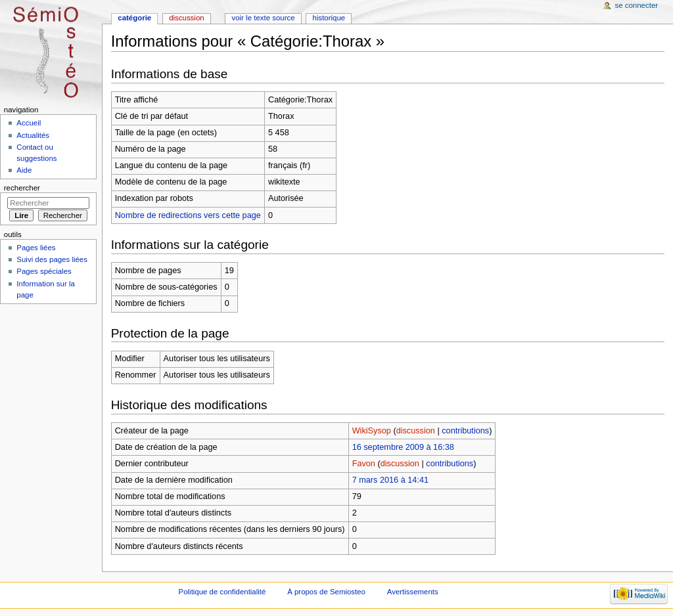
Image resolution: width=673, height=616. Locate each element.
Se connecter (637, 5)
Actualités (33, 135)
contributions (465, 431)
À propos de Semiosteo (326, 592)
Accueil (29, 123)
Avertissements (413, 592)
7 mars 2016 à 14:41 (390, 480)
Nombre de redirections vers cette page (188, 215)
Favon (364, 464)
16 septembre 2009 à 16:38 (403, 447)
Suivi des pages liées (52, 259)
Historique (329, 18)
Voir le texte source (263, 18)
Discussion (186, 18)
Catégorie (134, 18)
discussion (416, 431)
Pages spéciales (44, 271)
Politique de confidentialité (222, 592)
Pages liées (36, 248)
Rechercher (22, 188)
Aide (24, 170)
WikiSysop (372, 431)
